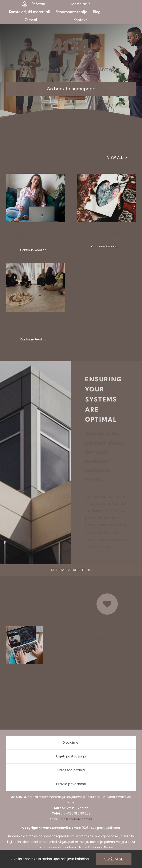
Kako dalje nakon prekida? (104, 233)
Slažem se (114, 859)
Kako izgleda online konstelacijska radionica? (32, 234)
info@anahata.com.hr (76, 819)
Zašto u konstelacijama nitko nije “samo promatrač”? (35, 324)
